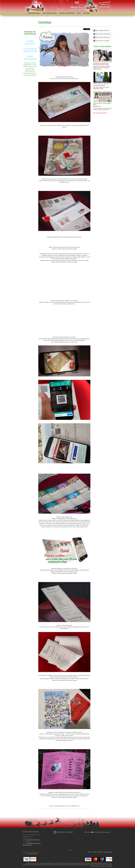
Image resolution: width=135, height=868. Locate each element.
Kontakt (87, 13)
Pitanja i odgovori (67, 13)
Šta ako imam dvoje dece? (102, 37)
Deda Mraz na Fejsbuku (65, 832)
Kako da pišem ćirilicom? (101, 30)
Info (79, 13)
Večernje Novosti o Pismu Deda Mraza (102, 104)
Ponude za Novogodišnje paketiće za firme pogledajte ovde (64, 806)
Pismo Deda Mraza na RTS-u (101, 84)
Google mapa (27, 845)
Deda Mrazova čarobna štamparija (102, 62)
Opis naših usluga (50, 13)
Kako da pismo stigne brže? (102, 34)
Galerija (45, 23)
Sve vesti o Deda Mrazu (100, 113)
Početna (25, 13)
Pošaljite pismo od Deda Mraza (30, 84)
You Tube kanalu (73, 342)
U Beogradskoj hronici (99, 86)
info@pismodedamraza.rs (34, 843)
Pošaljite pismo (34, 13)
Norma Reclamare (33, 854)
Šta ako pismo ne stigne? (101, 41)
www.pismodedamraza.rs (33, 840)
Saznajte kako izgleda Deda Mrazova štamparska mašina (101, 64)
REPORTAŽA (97, 107)
